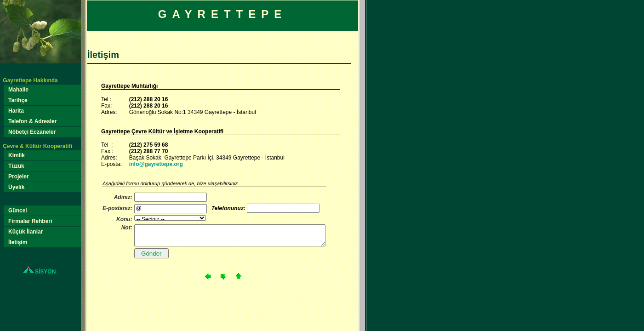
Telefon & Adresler (33, 121)
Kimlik (17, 155)
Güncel (18, 211)
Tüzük (17, 166)
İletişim (18, 242)
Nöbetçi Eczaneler (32, 132)
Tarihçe (18, 100)
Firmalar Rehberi (30, 221)
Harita (16, 111)
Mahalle (19, 90)
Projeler (19, 177)
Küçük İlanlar (26, 232)
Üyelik (17, 187)
